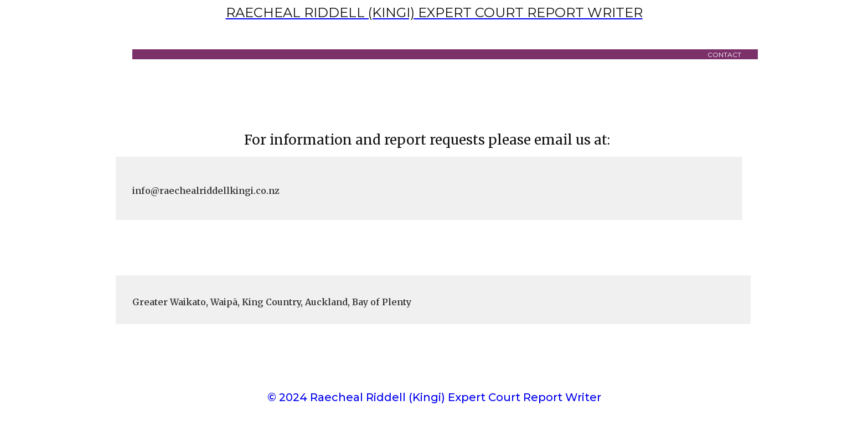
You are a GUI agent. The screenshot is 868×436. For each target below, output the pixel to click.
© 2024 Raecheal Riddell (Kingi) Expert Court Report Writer (434, 397)
